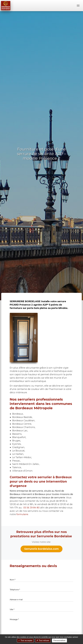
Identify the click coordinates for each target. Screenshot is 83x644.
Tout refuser (43, 640)
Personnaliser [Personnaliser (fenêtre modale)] (59, 640)
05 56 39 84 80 (31, 508)
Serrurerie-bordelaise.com (41, 549)
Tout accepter (25, 640)
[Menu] (78, 6)
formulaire (22, 514)
